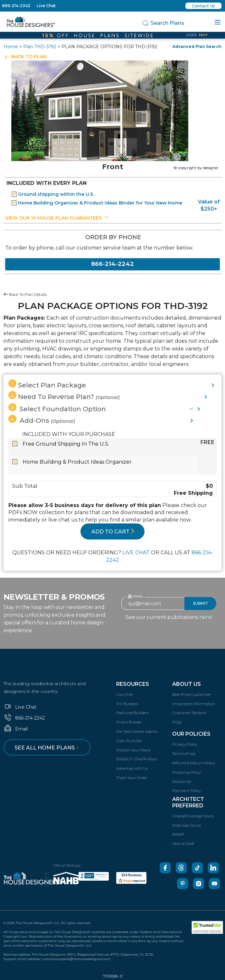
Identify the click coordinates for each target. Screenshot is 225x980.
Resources (133, 684)
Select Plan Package (47, 384)
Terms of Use (184, 753)
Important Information (194, 704)
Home (11, 47)
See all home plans (47, 748)
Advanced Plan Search (197, 46)
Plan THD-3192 (40, 47)
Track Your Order (132, 778)
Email (16, 729)
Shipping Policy (187, 772)
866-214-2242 (16, 6)
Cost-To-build (129, 741)
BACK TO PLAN (29, 57)
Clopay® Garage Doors (193, 816)
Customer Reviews (189, 713)
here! (206, 617)
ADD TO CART (113, 532)
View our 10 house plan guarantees (57, 218)
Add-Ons (42, 420)
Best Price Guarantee (191, 694)
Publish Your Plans (133, 750)
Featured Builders (132, 713)
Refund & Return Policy (194, 763)
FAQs (177, 722)
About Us (187, 684)
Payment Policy (187, 790)
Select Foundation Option (57, 408)
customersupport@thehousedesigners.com (76, 959)
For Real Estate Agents (137, 731)
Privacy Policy (185, 744)
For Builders (127, 704)
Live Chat (46, 6)
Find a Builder (129, 722)
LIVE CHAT (136, 553)
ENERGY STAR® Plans (137, 759)
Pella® (178, 834)
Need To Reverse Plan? (64, 396)
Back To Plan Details (25, 294)
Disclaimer (182, 781)
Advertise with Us (132, 768)
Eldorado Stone (187, 825)
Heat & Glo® (183, 844)
